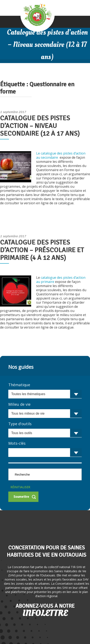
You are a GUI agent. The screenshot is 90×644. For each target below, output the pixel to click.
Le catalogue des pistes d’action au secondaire (61, 155)
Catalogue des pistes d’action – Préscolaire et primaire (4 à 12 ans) (42, 250)
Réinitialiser (20, 487)
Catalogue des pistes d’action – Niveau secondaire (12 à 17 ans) (40, 126)
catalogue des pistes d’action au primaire (61, 280)
